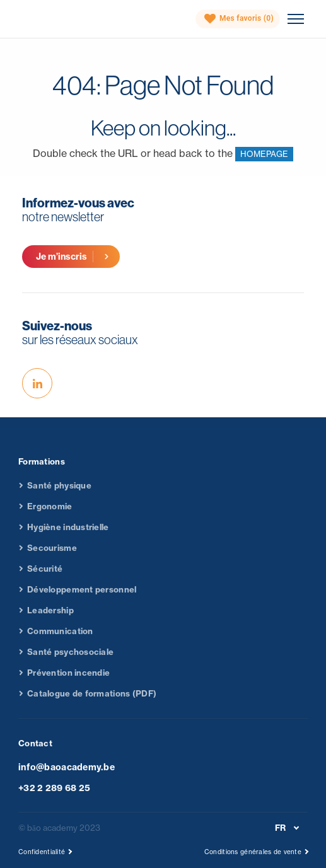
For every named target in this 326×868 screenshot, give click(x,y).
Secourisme (52, 552)
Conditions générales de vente (253, 852)
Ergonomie (50, 511)
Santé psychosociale (70, 656)
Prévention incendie (68, 677)
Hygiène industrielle (68, 531)
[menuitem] (289, 828)
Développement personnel (82, 594)
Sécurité (45, 573)
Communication (60, 635)
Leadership (50, 615)
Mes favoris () (239, 19)
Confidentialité (42, 852)
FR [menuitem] (281, 828)
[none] (289, 828)
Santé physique (59, 490)
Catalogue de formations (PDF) (92, 698)
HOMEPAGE (264, 154)
